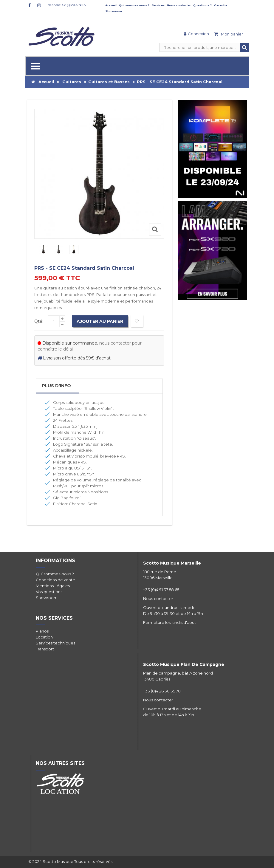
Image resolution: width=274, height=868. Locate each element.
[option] (43, 249)
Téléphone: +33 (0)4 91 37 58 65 (66, 5)
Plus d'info (56, 386)
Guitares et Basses (109, 82)
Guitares (72, 82)
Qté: (39, 321)
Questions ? (202, 5)
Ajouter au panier (100, 321)
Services (158, 5)
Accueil (111, 5)
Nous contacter (179, 5)
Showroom (114, 11)
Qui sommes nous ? (134, 5)
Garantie (221, 5)
